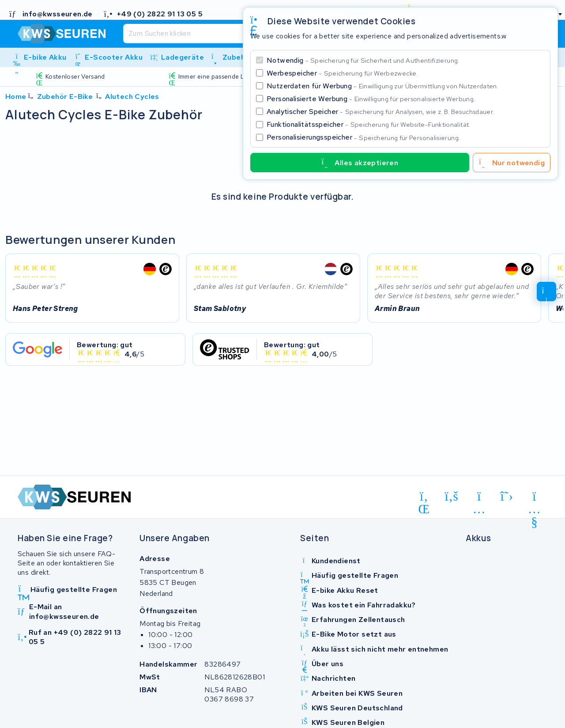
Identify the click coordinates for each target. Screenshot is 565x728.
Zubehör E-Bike (65, 97)
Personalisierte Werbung (371, 99)
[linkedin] (424, 498)
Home (16, 97)
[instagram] (479, 498)
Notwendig (363, 60)
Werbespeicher (342, 73)
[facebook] (452, 497)
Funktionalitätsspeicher (369, 124)
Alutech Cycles (132, 97)
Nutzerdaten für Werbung (382, 86)
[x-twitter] (507, 497)
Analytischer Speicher (380, 112)
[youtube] (534, 498)
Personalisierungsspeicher (363, 137)
